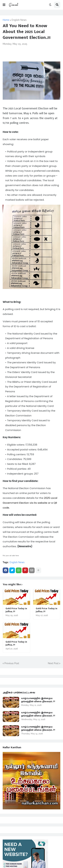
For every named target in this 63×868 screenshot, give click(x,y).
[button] (4, 5)
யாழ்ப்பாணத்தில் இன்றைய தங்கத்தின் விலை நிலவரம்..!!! (38, 700)
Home (6, 20)
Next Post (53, 663)
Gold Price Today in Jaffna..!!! (16, 610)
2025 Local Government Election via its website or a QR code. (30, 503)
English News (19, 20)
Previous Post (12, 663)
